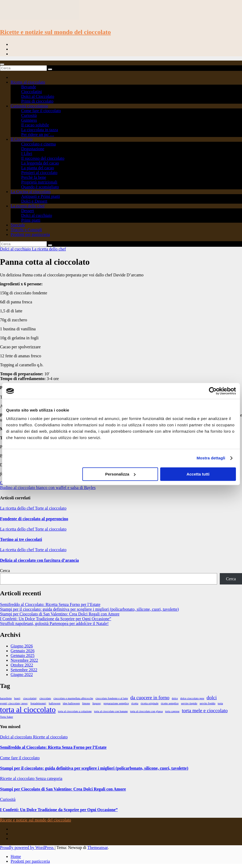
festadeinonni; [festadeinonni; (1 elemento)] (38, 703)
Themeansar (98, 848)
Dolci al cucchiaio (37, 215)
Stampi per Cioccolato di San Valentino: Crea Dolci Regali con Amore (60, 614)
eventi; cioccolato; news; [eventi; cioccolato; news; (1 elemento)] (14, 703)
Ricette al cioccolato (28, 82)
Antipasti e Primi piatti (41, 196)
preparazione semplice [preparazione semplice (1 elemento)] (116, 703)
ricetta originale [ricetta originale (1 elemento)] (149, 703)
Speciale (18, 225)
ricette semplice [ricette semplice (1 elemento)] (170, 703)
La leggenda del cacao (40, 163)
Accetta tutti (198, 474)
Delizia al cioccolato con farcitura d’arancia (39, 560)
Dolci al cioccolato (17, 737)
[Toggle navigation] (2, 64)
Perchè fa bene (34, 177)
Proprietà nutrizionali (39, 182)
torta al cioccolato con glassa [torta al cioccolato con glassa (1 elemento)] (147, 711)
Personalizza (120, 474)
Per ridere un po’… (38, 134)
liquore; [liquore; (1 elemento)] (97, 703)
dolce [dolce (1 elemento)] (175, 698)
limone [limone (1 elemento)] (86, 703)
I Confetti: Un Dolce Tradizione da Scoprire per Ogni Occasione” (56, 619)
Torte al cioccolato (51, 508)
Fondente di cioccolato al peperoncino (34, 519)
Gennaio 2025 (23, 655)
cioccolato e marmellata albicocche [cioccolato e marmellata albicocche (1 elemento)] (73, 698)
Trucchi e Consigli (26, 230)
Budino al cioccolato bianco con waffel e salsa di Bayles (48, 488)
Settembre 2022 (24, 670)
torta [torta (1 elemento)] (220, 703)
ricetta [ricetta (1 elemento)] (135, 703)
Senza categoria (49, 778)
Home (16, 856)
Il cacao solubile (35, 125)
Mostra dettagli (211, 458)
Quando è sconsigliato (40, 187)
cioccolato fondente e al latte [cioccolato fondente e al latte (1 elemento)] (112, 698)
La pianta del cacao (38, 168)
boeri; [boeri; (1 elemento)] (17, 698)
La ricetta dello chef (28, 206)
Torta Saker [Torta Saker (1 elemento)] (6, 717)
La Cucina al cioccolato (31, 192)
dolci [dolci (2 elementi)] (212, 698)
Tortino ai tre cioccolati (21, 539)
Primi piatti (31, 220)
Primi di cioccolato (37, 101)
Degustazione (33, 149)
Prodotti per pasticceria (30, 234)
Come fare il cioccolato (41, 111)
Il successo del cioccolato (43, 158)
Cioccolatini (32, 92)
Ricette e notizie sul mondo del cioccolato (55, 32)
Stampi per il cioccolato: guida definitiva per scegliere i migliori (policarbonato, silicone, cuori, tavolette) (89, 609)
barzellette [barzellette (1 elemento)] (6, 698)
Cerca (5, 571)
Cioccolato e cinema (39, 144)
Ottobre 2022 (22, 665)
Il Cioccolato (22, 139)
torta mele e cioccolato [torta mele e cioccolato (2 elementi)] (205, 711)
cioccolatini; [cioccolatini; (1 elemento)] (30, 698)
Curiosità (29, 115)
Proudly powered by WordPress (27, 848)
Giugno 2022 (22, 675)
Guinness (29, 120)
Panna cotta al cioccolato (45, 262)
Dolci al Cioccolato (38, 96)
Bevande (29, 87)
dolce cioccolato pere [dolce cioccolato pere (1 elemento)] (192, 698)
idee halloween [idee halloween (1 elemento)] (71, 703)
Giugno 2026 (22, 646)
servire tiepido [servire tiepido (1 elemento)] (189, 703)
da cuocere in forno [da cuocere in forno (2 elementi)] (150, 698)
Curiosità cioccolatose (29, 106)
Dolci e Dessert (34, 201)
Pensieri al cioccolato (39, 173)
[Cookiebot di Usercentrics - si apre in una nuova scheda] (213, 391)
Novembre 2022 (24, 660)
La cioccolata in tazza (40, 130)
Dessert (28, 211)
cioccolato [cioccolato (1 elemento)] (45, 698)
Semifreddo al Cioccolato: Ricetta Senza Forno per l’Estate (50, 604)
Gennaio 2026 (23, 651)
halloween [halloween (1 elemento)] (55, 703)
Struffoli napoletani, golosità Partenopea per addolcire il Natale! (54, 623)
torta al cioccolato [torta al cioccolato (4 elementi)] (28, 710)
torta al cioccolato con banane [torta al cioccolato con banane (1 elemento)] (111, 711)
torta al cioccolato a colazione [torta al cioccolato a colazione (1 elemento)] (75, 711)
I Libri (27, 154)
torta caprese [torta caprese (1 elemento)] (172, 711)
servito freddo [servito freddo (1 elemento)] (207, 703)
